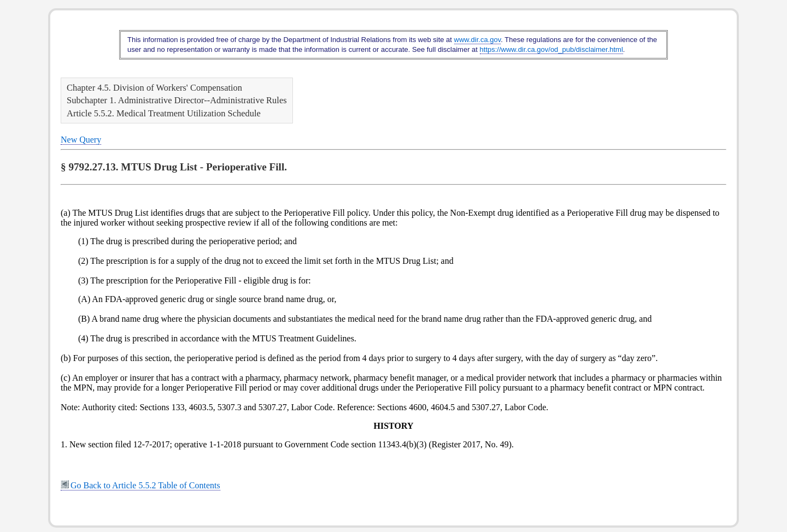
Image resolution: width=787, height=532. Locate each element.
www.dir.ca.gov (478, 40)
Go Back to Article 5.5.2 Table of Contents (140, 485)
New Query (81, 140)
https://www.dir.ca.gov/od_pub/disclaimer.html (551, 49)
